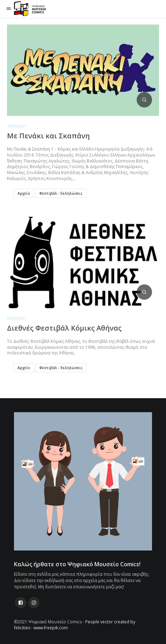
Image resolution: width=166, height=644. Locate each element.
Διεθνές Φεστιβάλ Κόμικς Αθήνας (64, 328)
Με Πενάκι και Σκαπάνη (48, 136)
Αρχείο (24, 193)
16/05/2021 (17, 126)
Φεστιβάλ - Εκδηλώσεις (61, 193)
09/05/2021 (17, 318)
